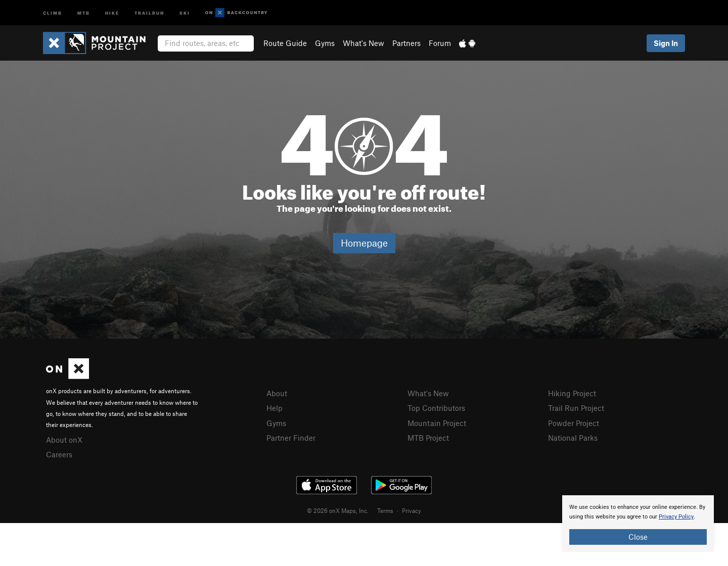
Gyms (325, 43)
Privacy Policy (676, 517)
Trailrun (149, 12)
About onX (64, 440)
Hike (112, 12)
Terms (385, 510)
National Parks (573, 438)
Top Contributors (436, 408)
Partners (406, 43)
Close (638, 537)
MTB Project (428, 438)
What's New (363, 43)
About (277, 393)
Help (275, 408)
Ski (185, 12)
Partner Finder (291, 438)
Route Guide (285, 43)
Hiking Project (572, 393)
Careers (59, 454)
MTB (84, 12)
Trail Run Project (576, 408)
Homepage (364, 243)
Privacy (412, 510)
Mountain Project (437, 423)
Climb (53, 12)
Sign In (666, 43)
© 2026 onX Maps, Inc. (338, 510)
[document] (638, 524)
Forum (440, 43)
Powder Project (574, 423)
